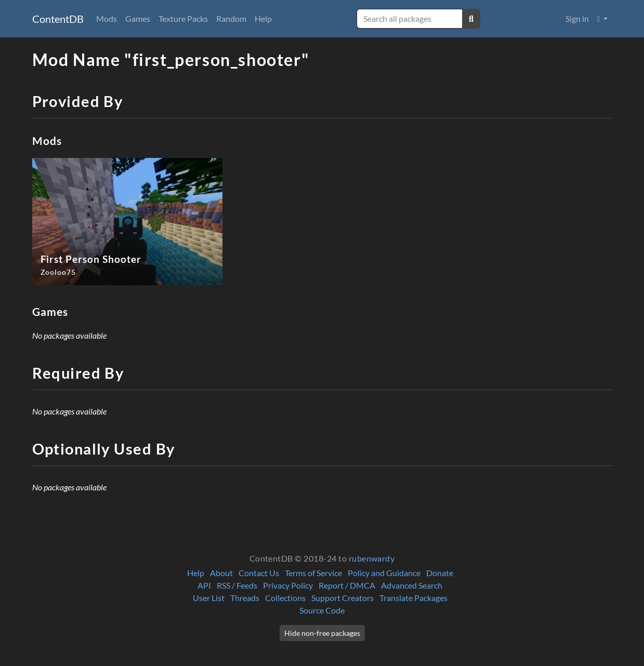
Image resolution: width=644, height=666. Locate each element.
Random (231, 18)
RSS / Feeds (237, 585)
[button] (603, 19)
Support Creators (343, 598)
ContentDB (58, 19)
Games (138, 18)
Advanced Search (412, 585)
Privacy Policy (288, 585)
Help (263, 18)
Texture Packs (183, 18)
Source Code (322, 610)
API (204, 585)
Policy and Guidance (384, 573)
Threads (245, 598)
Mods (107, 18)
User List (209, 598)
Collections (285, 598)
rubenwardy (372, 558)
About (221, 573)
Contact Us (259, 573)
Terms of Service (313, 573)
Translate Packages (413, 598)
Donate (440, 573)
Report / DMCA (347, 585)
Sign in (577, 18)
